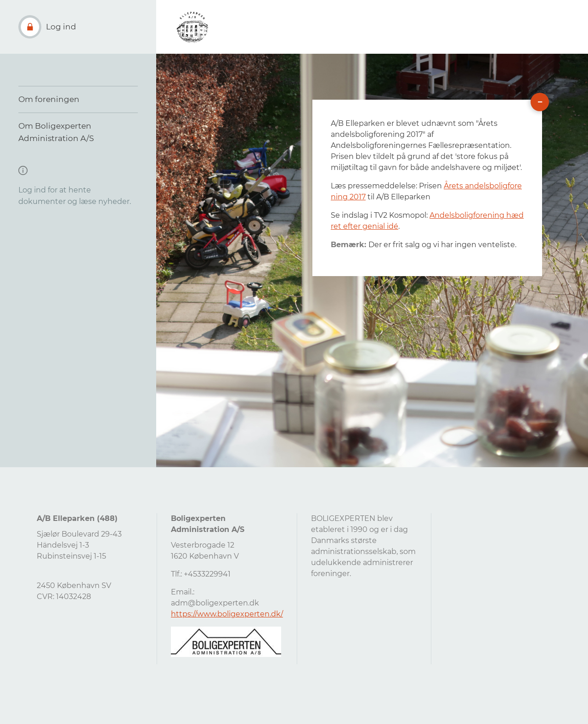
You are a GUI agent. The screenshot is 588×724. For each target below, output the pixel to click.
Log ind (61, 27)
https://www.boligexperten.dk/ (227, 614)
